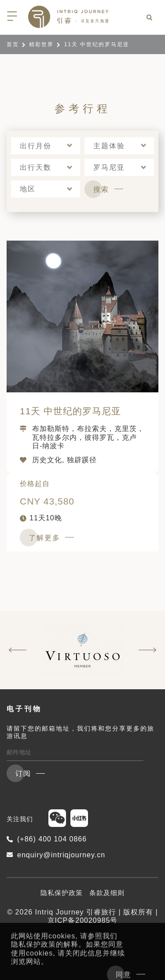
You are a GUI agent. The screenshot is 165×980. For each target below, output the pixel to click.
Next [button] (147, 650)
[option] (82, 650)
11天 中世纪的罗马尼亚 (70, 411)
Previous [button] (18, 650)
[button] (46, 146)
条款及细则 (107, 893)
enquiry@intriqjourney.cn (56, 855)
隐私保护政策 (62, 893)
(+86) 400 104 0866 (47, 839)
